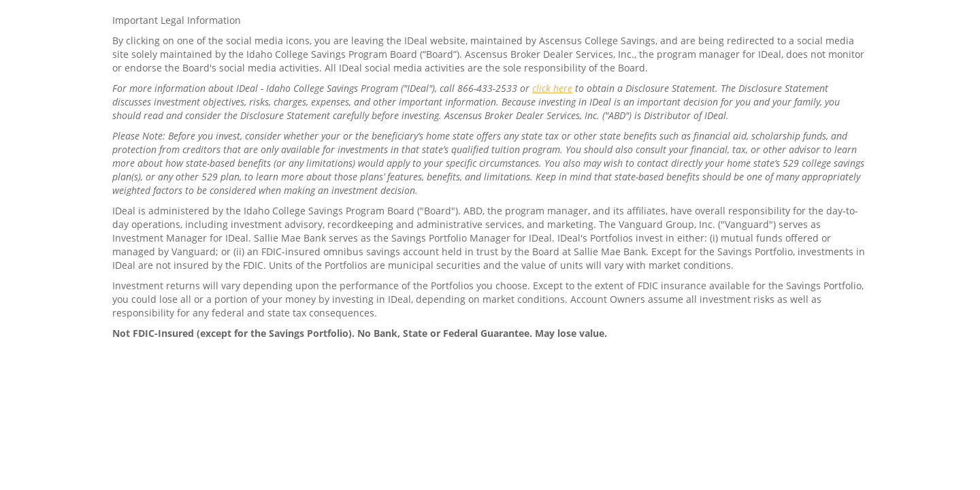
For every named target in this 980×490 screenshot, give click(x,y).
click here (552, 88)
